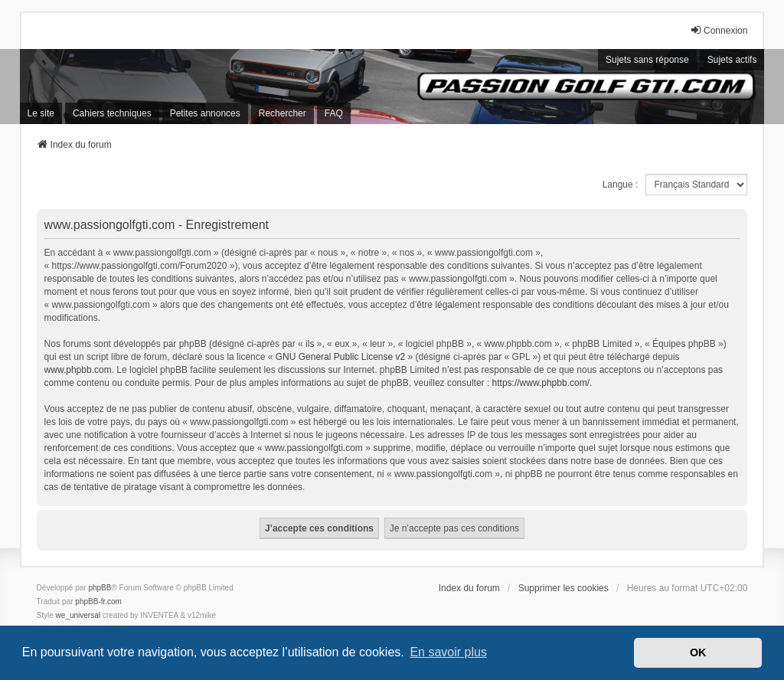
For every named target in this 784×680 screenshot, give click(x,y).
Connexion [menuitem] (719, 30)
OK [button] (698, 652)
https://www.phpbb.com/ (541, 383)
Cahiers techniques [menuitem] (112, 113)
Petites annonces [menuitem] (205, 113)
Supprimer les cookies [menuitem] (563, 588)
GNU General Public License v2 (340, 357)
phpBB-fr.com (98, 602)
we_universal (78, 615)
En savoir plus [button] (448, 652)
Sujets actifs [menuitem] (732, 60)
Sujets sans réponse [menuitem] (647, 60)
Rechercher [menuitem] (283, 113)
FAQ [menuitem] (334, 113)
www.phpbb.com (78, 370)
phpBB (100, 588)
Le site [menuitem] (41, 113)
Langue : (621, 185)
